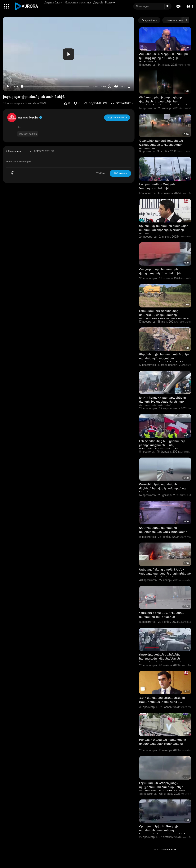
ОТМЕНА (100, 173)
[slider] (56, 86)
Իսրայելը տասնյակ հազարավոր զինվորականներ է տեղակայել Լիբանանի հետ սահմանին (163, 744)
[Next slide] (186, 20)
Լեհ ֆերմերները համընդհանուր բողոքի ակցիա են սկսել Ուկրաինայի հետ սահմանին (162, 445)
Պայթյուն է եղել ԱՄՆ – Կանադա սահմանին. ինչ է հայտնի (162, 615)
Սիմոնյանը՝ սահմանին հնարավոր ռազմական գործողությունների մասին (164, 230)
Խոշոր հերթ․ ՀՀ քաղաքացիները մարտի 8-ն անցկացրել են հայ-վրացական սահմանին (163, 402)
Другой (99, 2)
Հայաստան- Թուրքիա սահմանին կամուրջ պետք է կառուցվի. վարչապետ (163, 58)
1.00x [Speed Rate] (103, 87)
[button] (189, 6)
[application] (69, 54)
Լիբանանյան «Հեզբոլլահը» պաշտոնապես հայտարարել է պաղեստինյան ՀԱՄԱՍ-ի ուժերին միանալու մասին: (163, 789)
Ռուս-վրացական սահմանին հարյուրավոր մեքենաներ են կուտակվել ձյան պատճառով (160, 659)
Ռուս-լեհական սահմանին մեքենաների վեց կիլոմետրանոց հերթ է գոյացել (162, 488)
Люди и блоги (54, 2)
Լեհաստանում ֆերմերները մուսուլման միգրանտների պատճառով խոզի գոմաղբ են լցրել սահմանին (164, 317)
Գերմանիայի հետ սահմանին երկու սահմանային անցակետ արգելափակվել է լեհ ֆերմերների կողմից (165, 360)
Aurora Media (30, 117)
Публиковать (120, 173)
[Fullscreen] (129, 86)
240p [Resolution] (123, 87)
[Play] (8, 86)
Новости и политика (78, 2)
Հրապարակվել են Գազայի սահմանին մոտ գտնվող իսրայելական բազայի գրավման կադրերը (163, 832)
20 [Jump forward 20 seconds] (109, 86)
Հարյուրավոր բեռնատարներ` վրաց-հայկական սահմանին (161, 271)
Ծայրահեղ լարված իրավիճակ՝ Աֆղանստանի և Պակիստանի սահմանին (161, 145)
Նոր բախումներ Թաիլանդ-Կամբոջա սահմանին (159, 186)
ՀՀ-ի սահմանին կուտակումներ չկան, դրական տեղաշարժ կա (162, 700)
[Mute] (116, 86)
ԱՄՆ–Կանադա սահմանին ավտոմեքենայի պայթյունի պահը (163, 530)
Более (111, 2)
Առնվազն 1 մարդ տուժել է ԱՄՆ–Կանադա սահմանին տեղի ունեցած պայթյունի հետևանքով (165, 574)
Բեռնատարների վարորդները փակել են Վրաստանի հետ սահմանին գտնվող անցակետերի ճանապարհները (163, 103)
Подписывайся (117, 117)
